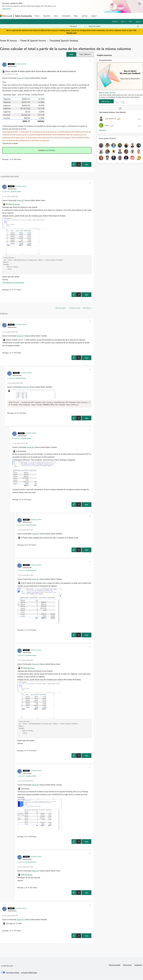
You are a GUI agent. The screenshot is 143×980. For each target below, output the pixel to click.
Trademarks (138, 965)
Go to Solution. (50, 150)
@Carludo (16, 204)
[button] (71, 54)
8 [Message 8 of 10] (9, 290)
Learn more (6, 8)
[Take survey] (106, 101)
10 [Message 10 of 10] (24, 888)
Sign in (123, 21)
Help (130, 21)
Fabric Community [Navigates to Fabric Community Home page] (23, 16)
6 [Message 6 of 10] (24, 545)
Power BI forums (8, 40)
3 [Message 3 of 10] (9, 353)
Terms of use (127, 965)
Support (94, 16)
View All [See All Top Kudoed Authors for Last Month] (103, 130)
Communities (66, 16)
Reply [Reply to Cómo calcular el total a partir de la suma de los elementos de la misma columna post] (87, 164)
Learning (84, 16)
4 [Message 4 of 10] (14, 413)
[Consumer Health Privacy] (29, 973)
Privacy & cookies (115, 965)
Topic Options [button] (84, 54)
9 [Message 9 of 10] (24, 837)
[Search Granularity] (78, 26)
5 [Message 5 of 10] (19, 500)
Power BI (20, 78)
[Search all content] (114, 26)
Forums (37, 16)
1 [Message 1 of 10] (9, 159)
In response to (12, 191)
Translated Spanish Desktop (64, 40)
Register (115, 21)
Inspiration (47, 16)
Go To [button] (138, 21)
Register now (71, 33)
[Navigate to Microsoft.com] (6, 16)
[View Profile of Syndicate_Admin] (21, 64)
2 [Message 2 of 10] (9, 931)
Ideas (56, 16)
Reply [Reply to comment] (87, 295)
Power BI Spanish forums (33, 40)
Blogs (76, 16)
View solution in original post (13, 282)
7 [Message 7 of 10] (24, 630)
